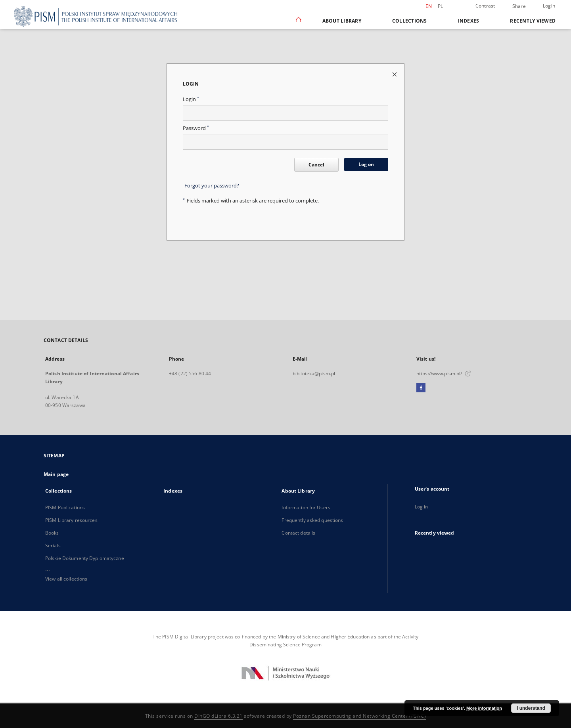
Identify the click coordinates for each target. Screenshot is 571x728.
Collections (410, 21)
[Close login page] (395, 74)
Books (52, 533)
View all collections (66, 579)
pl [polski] (441, 6)
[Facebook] (421, 388)
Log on (366, 164)
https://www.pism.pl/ (444, 374)
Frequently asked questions (312, 520)
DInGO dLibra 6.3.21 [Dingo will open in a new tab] (218, 716)
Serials (53, 546)
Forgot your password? (212, 186)
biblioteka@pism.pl (314, 374)
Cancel (316, 165)
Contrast (485, 6)
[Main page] (298, 21)
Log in (422, 507)
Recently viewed (533, 21)
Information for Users (306, 507)
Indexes (469, 21)
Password (196, 128)
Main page (56, 474)
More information (484, 708)
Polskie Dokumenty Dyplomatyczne (85, 558)
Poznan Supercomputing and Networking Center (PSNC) (359, 716)
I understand (531, 708)
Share (519, 6)
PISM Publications (65, 507)
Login (549, 6)
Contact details (298, 533)
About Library (342, 21)
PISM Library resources (71, 520)
